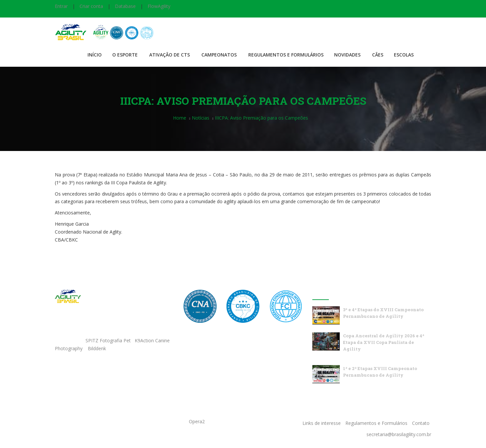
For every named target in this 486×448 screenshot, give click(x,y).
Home (180, 118)
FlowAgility (159, 6)
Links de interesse (322, 423)
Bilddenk (97, 348)
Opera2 (197, 421)
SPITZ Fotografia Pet (109, 340)
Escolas (404, 55)
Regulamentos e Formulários (286, 55)
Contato (421, 423)
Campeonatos (219, 55)
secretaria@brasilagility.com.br (399, 434)
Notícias (201, 118)
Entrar (61, 6)
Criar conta (91, 6)
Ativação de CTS (170, 55)
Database (125, 6)
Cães (378, 55)
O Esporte (125, 55)
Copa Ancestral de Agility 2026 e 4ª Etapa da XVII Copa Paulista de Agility (384, 342)
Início (95, 55)
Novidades (347, 55)
